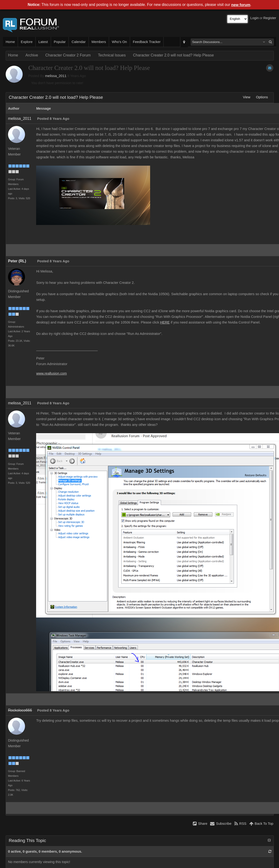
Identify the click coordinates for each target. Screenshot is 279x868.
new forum (241, 5)
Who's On (119, 42)
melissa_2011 (56, 76)
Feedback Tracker (147, 42)
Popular (60, 42)
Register (270, 18)
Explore (27, 42)
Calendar (78, 42)
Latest (43, 42)
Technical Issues (112, 55)
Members (99, 42)
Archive (32, 55)
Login (255, 18)
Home (10, 42)
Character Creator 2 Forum (68, 55)
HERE (165, 322)
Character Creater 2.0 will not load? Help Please (173, 55)
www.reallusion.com (51, 373)
